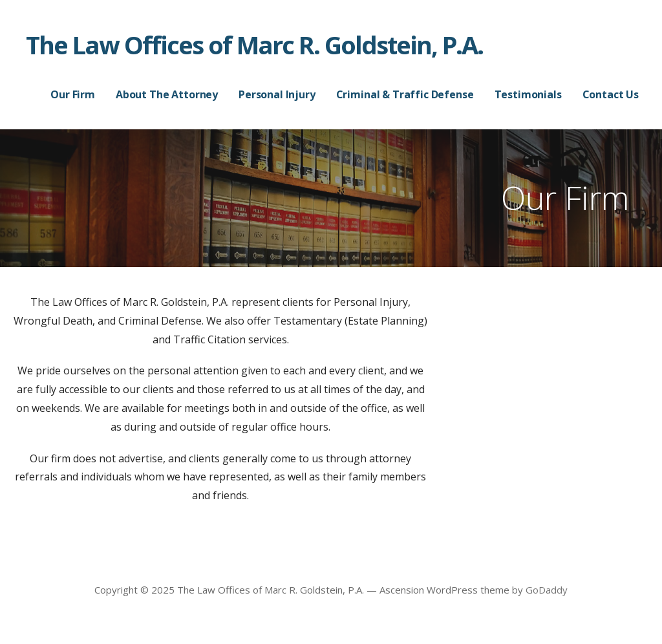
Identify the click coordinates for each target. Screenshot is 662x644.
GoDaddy (547, 590)
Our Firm (73, 94)
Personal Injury (277, 94)
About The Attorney (167, 94)
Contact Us (611, 94)
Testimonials (528, 94)
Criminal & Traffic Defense (405, 94)
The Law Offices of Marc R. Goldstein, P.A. (254, 45)
